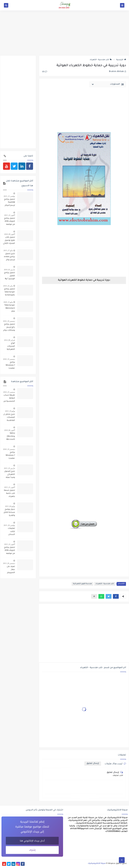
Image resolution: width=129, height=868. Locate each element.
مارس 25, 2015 (9, 468)
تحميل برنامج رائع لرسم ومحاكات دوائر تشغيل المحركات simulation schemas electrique (9, 328)
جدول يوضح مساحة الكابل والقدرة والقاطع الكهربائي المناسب (9, 513)
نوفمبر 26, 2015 (9, 525)
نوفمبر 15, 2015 (9, 196)
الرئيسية (121, 60)
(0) (45, 72)
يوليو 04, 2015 (10, 506)
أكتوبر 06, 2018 (10, 430)
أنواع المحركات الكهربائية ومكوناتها (11, 347)
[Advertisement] (64, 33)
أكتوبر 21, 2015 (10, 487)
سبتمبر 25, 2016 (9, 392)
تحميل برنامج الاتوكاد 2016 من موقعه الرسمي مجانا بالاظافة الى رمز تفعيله (9, 222)
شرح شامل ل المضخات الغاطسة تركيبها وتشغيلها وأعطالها (9, 418)
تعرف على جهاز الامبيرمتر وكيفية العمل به (9, 570)
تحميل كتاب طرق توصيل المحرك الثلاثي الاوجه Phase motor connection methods (9, 241)
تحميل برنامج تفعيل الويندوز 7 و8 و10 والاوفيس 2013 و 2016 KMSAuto (9, 276)
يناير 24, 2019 (8, 286)
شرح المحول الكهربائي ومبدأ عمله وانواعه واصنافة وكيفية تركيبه (9, 475)
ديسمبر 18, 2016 (9, 321)
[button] (116, 596)
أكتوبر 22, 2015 (10, 215)
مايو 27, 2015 (8, 250)
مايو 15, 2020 (8, 302)
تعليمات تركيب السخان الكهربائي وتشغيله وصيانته (11, 532)
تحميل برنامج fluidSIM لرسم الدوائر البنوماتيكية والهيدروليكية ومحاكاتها (9, 203)
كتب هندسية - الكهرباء (101, 60)
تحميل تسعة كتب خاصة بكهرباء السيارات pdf (9, 494)
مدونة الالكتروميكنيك (97, 864)
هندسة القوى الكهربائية (82, 584)
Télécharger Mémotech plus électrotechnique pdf (9, 309)
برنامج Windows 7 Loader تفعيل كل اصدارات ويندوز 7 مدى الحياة (10, 366)
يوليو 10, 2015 (10, 411)
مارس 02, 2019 (9, 270)
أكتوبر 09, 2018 (10, 234)
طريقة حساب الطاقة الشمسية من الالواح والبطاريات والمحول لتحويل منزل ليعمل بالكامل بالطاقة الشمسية (9, 399)
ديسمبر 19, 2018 (9, 359)
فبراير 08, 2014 (9, 340)
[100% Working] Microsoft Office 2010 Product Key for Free (10, 437)
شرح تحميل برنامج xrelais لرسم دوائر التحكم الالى (9, 257)
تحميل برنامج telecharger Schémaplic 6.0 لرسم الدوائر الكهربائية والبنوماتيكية (9, 292)
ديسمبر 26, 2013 (9, 563)
